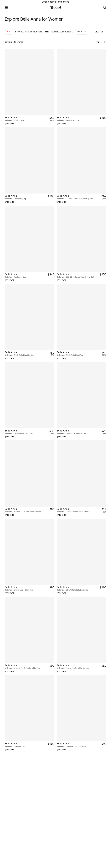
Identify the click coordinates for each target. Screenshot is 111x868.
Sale (9, 32)
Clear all (99, 32)
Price (82, 32)
